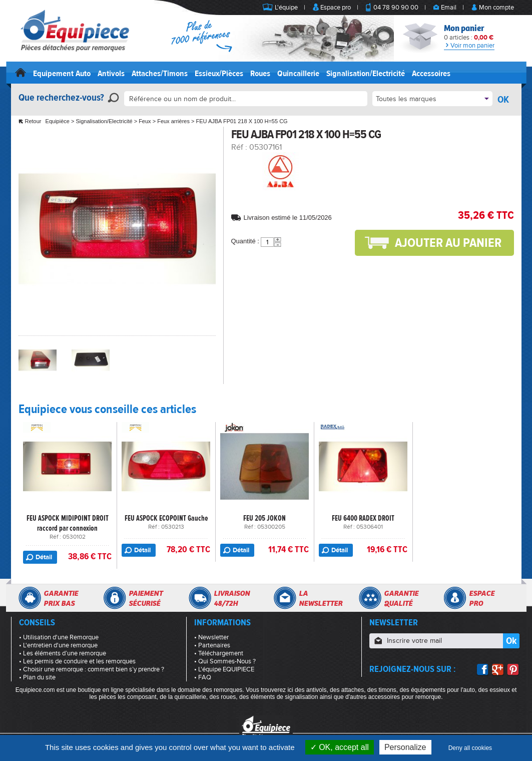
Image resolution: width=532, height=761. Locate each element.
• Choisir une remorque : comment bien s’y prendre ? (92, 669)
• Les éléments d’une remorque (63, 653)
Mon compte (496, 8)
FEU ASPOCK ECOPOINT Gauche (166, 518)
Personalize (405, 747)
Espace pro (336, 8)
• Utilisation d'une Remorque (59, 637)
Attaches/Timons (160, 74)
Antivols (111, 74)
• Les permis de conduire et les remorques (77, 661)
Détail (44, 557)
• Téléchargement (219, 653)
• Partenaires (212, 645)
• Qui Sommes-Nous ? (225, 661)
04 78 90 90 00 (396, 8)
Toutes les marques (406, 99)
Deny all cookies (470, 748)
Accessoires (431, 74)
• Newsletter (211, 637)
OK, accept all (340, 747)
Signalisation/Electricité (366, 74)
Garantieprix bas (61, 598)
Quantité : (245, 241)
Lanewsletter (321, 598)
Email (449, 8)
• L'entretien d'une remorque (58, 645)
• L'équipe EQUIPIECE (224, 669)
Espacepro (482, 598)
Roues (260, 74)
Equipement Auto (62, 74)
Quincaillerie (298, 74)
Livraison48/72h (232, 598)
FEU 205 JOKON (264, 518)
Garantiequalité (401, 598)
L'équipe (286, 8)
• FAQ (203, 677)
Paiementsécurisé (146, 598)
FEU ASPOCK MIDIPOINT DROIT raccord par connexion (68, 523)
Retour (33, 121)
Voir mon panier (469, 46)
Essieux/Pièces (219, 74)
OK (503, 99)
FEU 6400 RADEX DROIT (363, 518)
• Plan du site (37, 677)
